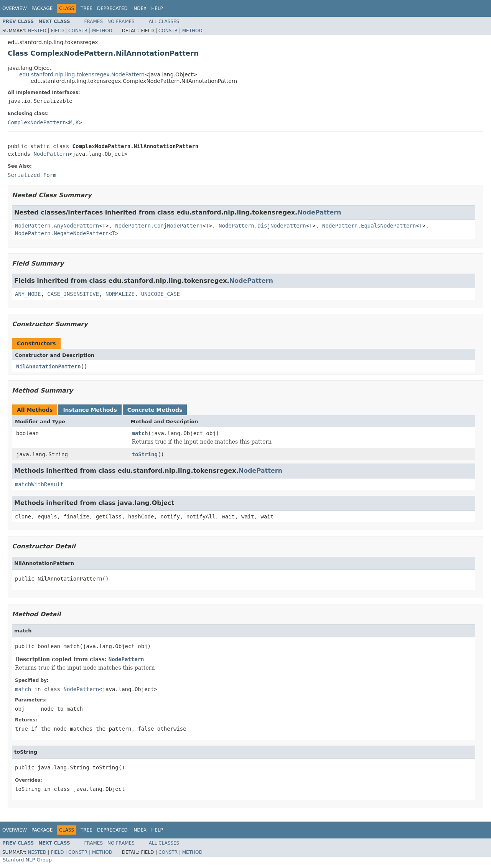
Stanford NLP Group (27, 860)
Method (102, 31)
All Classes (164, 21)
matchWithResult (39, 484)
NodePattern (51, 154)
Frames (94, 21)
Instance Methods (90, 410)
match (140, 433)
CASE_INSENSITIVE (73, 294)
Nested (37, 31)
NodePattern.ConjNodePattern (159, 226)
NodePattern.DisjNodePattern (262, 226)
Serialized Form (32, 175)
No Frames (121, 21)
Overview (15, 8)
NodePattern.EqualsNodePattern (369, 226)
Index (140, 8)
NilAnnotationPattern (49, 366)
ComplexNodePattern (37, 122)
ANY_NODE (28, 294)
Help (157, 8)
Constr (78, 31)
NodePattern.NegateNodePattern (62, 233)
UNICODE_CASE (161, 294)
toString (145, 454)
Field (57, 31)
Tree (87, 8)
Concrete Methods (155, 410)
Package (42, 8)
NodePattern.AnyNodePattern (57, 226)
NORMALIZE (120, 294)
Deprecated (112, 8)
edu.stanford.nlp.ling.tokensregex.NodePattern (82, 74)
